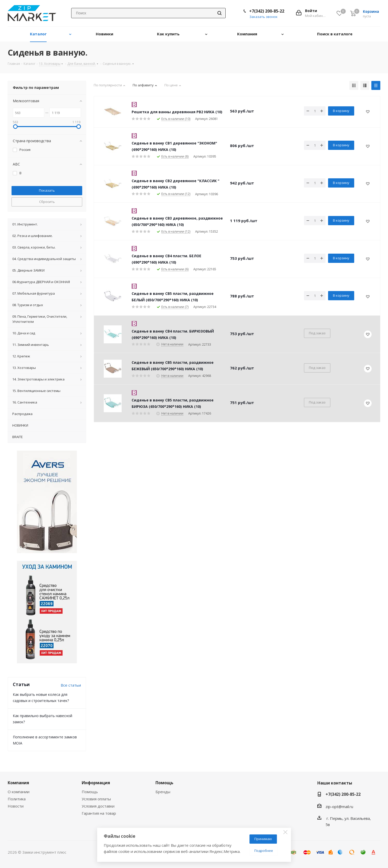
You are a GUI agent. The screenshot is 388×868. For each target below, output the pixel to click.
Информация (96, 783)
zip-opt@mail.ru (339, 807)
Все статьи (71, 685)
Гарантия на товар (99, 813)
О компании (19, 792)
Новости (16, 806)
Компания (18, 783)
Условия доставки (98, 806)
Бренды (163, 792)
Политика (17, 799)
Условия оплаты (96, 799)
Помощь (90, 792)
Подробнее (264, 851)
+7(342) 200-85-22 (267, 11)
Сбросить (47, 202)
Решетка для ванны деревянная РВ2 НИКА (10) (177, 112)
